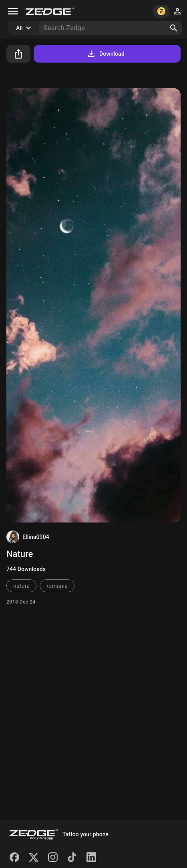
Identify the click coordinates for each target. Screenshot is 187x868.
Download (106, 54)
